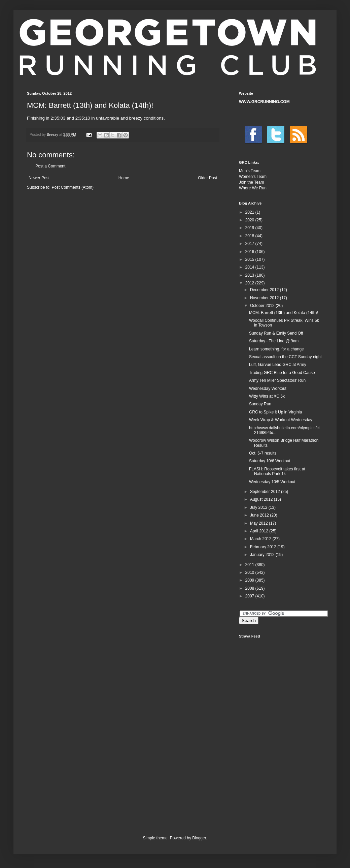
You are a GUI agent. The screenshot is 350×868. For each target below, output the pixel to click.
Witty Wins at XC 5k (267, 396)
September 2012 (266, 492)
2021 (250, 212)
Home (124, 178)
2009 (250, 580)
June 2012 (260, 515)
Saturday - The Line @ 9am (274, 341)
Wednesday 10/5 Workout (272, 482)
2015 (250, 259)
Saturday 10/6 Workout (270, 461)
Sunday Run (260, 404)
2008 (250, 588)
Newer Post (39, 178)
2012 (250, 283)
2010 (250, 572)
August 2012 (262, 499)
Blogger (199, 838)
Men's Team (250, 171)
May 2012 (259, 523)
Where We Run (253, 188)
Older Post (207, 178)
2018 (250, 236)
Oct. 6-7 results (263, 453)
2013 (250, 275)
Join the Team (252, 182)
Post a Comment (50, 166)
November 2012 (265, 298)
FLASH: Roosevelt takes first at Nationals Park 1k (277, 471)
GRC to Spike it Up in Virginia (275, 412)
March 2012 (261, 539)
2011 (250, 565)
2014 (250, 267)
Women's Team (253, 177)
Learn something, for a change (276, 349)
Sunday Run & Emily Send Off (276, 333)
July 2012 (259, 507)
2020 (250, 220)
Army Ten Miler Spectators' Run (277, 380)
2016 (250, 252)
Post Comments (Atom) (73, 187)
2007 (250, 596)
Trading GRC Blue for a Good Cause (282, 373)
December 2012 (265, 290)
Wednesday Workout (268, 389)
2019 (250, 228)
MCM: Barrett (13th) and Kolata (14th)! (284, 313)
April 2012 (260, 531)
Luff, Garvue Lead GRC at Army (278, 365)
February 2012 (264, 547)
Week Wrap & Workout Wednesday (281, 420)
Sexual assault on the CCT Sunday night (285, 357)
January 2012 (263, 555)
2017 (250, 244)
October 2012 (263, 306)
